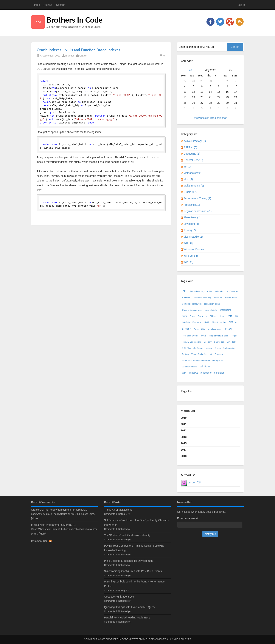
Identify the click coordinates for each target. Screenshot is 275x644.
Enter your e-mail (188, 518)
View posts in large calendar (210, 118)
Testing (185, 354)
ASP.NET (187, 298)
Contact (61, 5)
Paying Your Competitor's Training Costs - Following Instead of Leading (134, 548)
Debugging (226, 310)
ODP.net (233, 322)
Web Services (216, 354)
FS (190, 639)
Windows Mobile (190, 367)
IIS (236, 316)
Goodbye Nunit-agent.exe (119, 597)
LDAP (207, 322)
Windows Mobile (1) (195, 249)
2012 (184, 430)
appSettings (232, 291)
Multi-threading (219, 322)
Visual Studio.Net (199, 354)
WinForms (206, 366)
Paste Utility (199, 329)
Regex (234, 336)
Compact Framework (192, 304)
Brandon (70, 56)
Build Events (231, 298)
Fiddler (213, 316)
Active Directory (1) (195, 141)
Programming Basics (219, 336)
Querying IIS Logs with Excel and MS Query (130, 607)
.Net (185, 291)
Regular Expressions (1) (198, 211)
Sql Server (198, 348)
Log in (241, 5)
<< (190, 70)
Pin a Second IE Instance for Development (129, 561)
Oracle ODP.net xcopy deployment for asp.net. (58, 510)
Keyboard (197, 322)
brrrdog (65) (195, 482)
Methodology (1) (193, 173)
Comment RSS (41, 541)
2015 (184, 443)
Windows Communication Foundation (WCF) (203, 361)
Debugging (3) (192, 154)
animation (220, 291)
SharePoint (219, 342)
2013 (184, 437)
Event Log (203, 316)
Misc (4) (188, 179)
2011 (184, 424)
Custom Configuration (192, 310)
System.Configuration (225, 348)
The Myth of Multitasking (118, 510)
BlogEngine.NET (156, 639)
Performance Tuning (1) (197, 198)
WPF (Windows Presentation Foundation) (204, 373)
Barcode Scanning (203, 298)
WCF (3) (188, 243)
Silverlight (232, 342)
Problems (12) (192, 205)
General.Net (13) (193, 160)
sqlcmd (209, 348)
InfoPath (186, 322)
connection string (212, 304)
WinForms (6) (191, 256)
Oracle (83, 56)
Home (36, 5)
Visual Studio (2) (193, 237)
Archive (48, 5)
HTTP (230, 316)
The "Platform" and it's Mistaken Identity (127, 535)
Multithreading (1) (194, 186)
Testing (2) (190, 230)
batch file (218, 298)
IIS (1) (187, 167)
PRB (204, 336)
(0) (163, 56)
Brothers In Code (75, 20)
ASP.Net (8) (190, 147)
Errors (192, 316)
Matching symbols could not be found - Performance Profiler (134, 584)
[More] (35, 518)
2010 (184, 418)
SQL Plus (186, 348)
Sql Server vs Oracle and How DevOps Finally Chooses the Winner (136, 522)
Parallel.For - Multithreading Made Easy (127, 618)
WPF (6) (188, 262)
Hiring (222, 316)
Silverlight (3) (191, 224)
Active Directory (197, 291)
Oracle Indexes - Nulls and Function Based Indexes (79, 50)
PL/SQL (229, 329)
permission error (215, 329)
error (185, 316)
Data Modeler (211, 310)
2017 (184, 450)
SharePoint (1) (192, 217)
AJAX (210, 291)
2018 (184, 456)
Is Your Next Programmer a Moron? (52, 525)
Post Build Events (190, 336)
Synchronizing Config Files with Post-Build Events (133, 571)
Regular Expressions (192, 342)
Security (208, 342)
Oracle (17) (190, 192)
